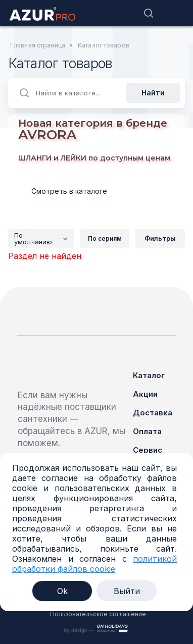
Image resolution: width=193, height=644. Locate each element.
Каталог (149, 375)
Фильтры (160, 238)
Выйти (127, 591)
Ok (62, 591)
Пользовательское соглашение (98, 614)
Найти (153, 93)
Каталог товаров (104, 45)
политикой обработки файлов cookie (94, 564)
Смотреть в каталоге (69, 191)
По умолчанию (44, 239)
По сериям (105, 238)
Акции (145, 394)
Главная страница (38, 45)
